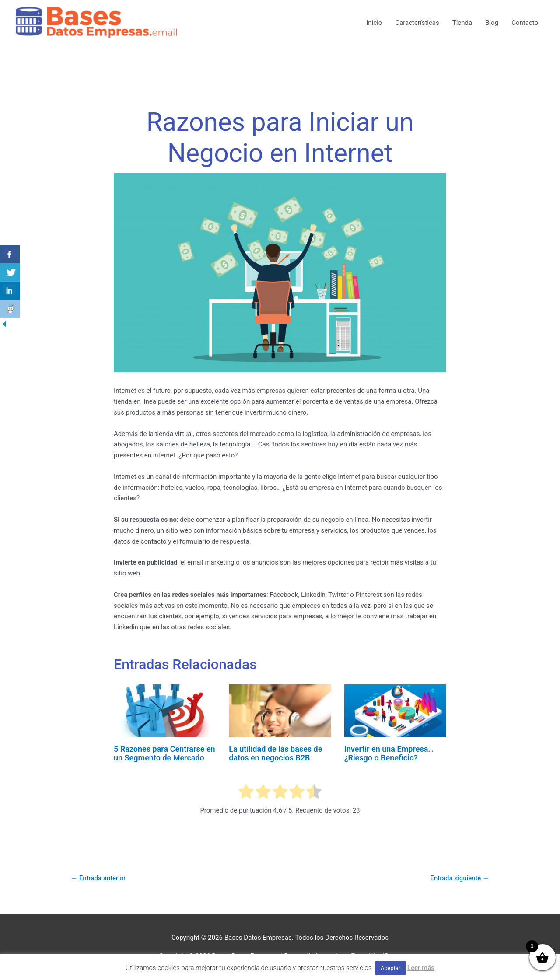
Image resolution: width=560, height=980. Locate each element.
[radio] (246, 793)
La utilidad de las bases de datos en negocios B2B (275, 753)
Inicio (374, 23)
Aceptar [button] (390, 968)
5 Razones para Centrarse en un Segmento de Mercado (164, 753)
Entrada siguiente (460, 878)
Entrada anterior (98, 878)
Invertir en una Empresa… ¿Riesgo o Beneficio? (389, 753)
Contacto (525, 23)
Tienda (462, 23)
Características (417, 23)
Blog (492, 23)
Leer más (421, 968)
